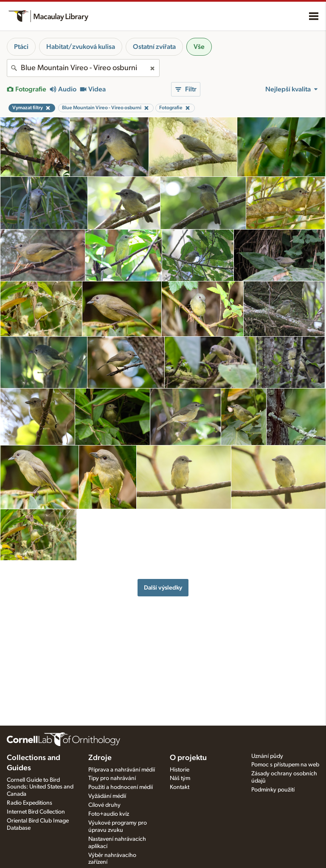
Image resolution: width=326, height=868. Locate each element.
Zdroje (100, 758)
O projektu (188, 758)
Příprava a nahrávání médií (122, 770)
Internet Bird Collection (36, 812)
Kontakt (180, 787)
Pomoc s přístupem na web (285, 765)
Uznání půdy (267, 756)
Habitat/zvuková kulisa (81, 47)
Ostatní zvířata (154, 47)
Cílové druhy (104, 805)
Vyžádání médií (107, 796)
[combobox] (83, 68)
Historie (180, 770)
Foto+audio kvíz (109, 814)
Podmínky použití (273, 790)
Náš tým (180, 778)
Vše (199, 47)
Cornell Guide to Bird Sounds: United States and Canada (40, 787)
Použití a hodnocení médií (121, 787)
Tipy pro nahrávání (112, 778)
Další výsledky (163, 588)
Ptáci (21, 47)
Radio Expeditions (30, 803)
